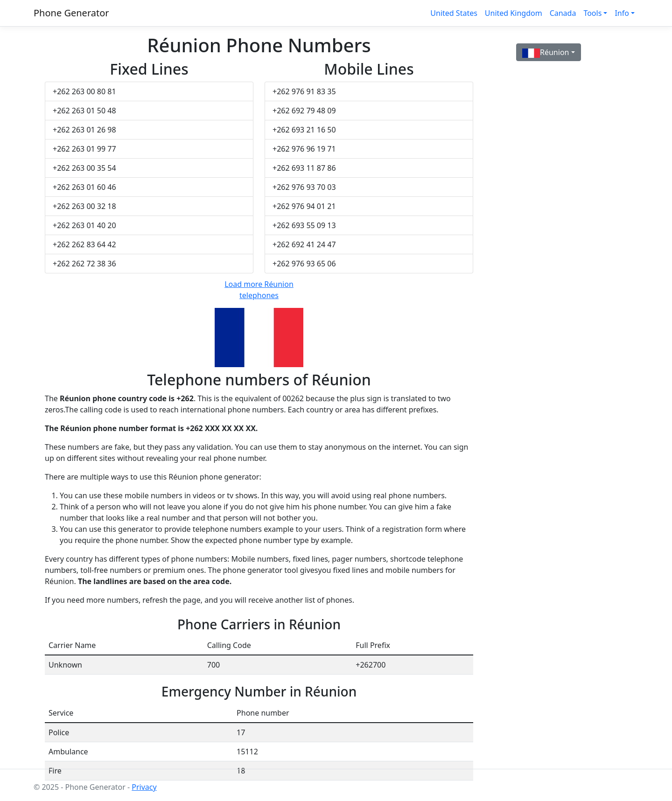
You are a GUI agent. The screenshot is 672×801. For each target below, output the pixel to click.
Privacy (144, 787)
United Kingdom (514, 13)
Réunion (546, 52)
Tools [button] (592, 13)
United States (454, 13)
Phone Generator (71, 13)
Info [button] (622, 13)
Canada (563, 13)
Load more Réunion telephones (259, 290)
